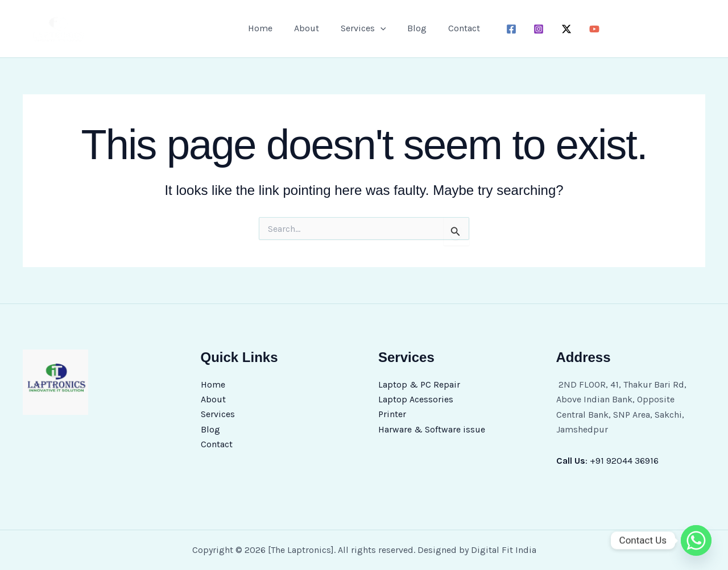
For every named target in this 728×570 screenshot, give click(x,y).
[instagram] (532, 29)
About (310, 28)
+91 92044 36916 (624, 461)
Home (267, 28)
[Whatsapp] (696, 540)
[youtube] (588, 29)
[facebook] (504, 29)
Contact (457, 28)
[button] (380, 28)
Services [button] (363, 28)
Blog (413, 28)
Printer (392, 415)
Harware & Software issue (432, 429)
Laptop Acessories (416, 399)
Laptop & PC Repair (419, 384)
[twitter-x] (560, 29)
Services (218, 415)
